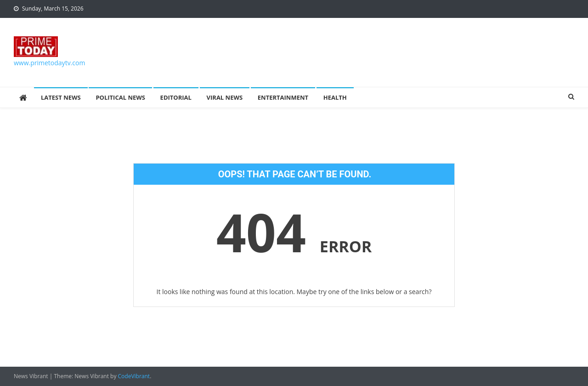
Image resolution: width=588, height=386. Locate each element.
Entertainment (283, 97)
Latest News (61, 97)
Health (335, 97)
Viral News (225, 97)
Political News (120, 97)
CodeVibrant (134, 376)
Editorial (176, 97)
